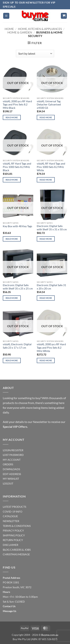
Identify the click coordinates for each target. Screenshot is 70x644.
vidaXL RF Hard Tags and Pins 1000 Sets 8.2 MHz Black (17, 167)
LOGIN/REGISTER (13, 450)
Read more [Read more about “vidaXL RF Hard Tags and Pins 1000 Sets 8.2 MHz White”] (46, 180)
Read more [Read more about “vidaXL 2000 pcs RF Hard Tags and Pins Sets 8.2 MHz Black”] (12, 117)
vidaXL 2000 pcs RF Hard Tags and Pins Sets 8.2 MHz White (51, 348)
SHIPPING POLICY (14, 535)
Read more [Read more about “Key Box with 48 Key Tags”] (12, 239)
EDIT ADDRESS (12, 474)
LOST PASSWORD (13, 455)
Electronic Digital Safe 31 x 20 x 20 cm (51, 287)
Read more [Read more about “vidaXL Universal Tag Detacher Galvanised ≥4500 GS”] (46, 117)
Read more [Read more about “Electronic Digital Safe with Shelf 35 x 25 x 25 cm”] (12, 298)
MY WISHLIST (11, 479)
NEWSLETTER (11, 521)
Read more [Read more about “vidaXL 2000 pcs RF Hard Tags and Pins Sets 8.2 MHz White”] (46, 360)
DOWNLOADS (11, 469)
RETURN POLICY (13, 540)
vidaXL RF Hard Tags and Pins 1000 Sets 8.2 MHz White (51, 167)
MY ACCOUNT (12, 460)
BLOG (6, 550)
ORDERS (8, 464)
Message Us (10, 611)
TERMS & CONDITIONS (17, 526)
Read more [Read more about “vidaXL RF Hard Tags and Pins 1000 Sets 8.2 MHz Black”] (12, 180)
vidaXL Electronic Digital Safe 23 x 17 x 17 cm (17, 346)
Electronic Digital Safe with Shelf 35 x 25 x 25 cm (18, 287)
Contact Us (9, 606)
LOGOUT (8, 483)
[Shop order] (35, 54)
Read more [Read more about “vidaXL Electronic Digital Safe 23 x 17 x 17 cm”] (12, 360)
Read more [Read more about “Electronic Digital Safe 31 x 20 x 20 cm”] (46, 298)
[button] (6, 16)
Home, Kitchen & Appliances (40, 29)
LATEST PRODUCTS (14, 507)
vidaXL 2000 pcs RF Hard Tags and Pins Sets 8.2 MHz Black (17, 105)
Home (9, 29)
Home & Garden (20, 32)
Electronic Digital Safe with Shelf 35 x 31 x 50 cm (52, 228)
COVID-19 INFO (13, 512)
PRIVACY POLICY (13, 531)
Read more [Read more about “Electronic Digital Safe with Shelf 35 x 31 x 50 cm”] (46, 239)
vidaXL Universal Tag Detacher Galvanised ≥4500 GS (49, 105)
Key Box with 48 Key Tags (17, 226)
